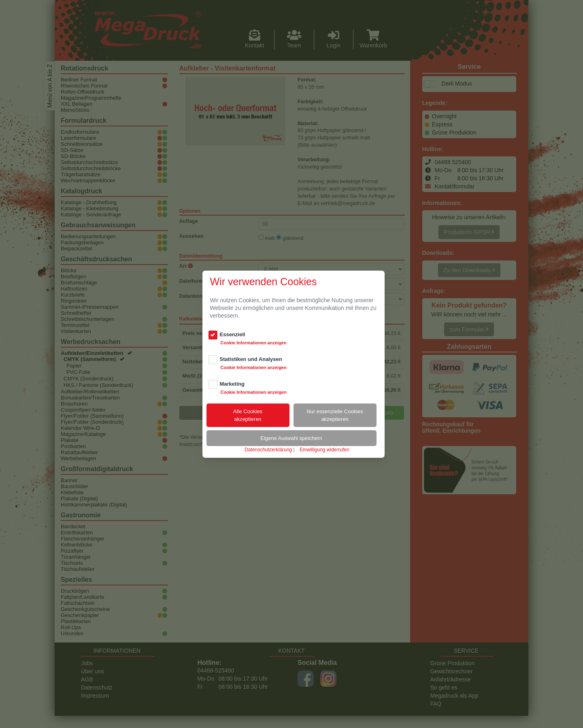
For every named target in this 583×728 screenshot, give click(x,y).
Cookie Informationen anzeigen (254, 343)
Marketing (232, 384)
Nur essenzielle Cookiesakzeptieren (335, 415)
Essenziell (233, 334)
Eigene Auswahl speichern (291, 438)
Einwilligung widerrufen (324, 450)
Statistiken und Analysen (251, 359)
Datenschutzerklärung (268, 450)
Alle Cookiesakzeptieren (248, 415)
